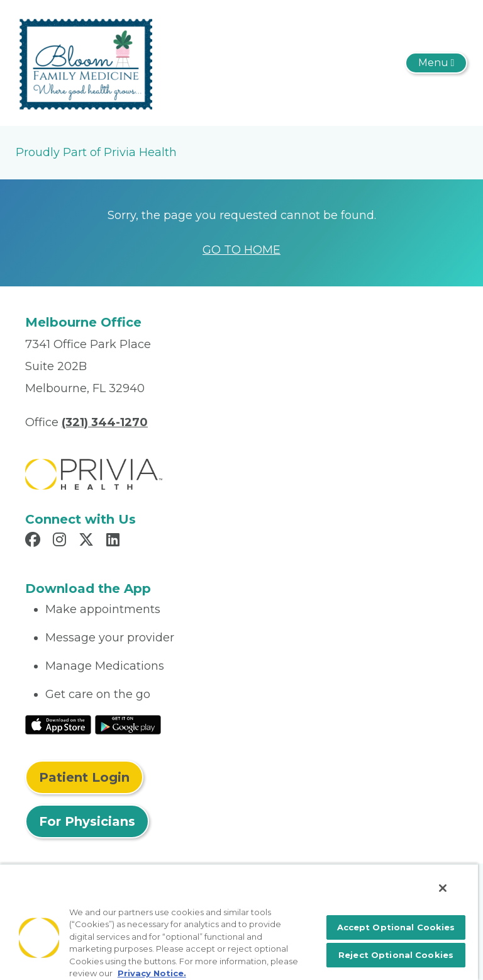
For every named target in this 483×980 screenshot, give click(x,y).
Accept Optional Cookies (396, 927)
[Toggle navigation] (436, 63)
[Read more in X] (88, 541)
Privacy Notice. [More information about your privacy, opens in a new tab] (152, 973)
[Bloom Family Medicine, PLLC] (84, 62)
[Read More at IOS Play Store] (58, 724)
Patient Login (84, 777)
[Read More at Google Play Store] (128, 724)
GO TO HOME (241, 250)
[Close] (443, 888)
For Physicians (87, 821)
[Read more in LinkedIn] (115, 541)
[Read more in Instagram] (61, 541)
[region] (239, 922)
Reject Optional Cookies (396, 955)
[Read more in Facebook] (35, 541)
